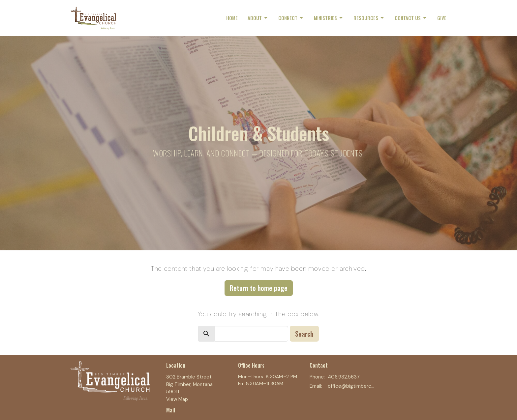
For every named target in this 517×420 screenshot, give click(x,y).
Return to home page (259, 288)
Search (304, 334)
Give (442, 18)
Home (232, 18)
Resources (369, 18)
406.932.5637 (344, 377)
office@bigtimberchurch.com (351, 386)
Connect (291, 18)
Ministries (329, 18)
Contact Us (411, 18)
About (258, 18)
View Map (177, 399)
